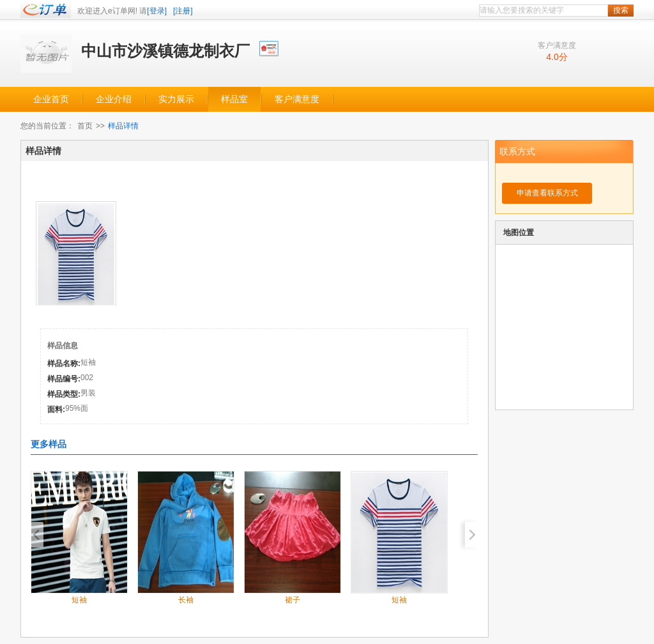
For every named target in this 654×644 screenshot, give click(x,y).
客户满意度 (297, 99)
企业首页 (51, 99)
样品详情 (123, 126)
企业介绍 (114, 99)
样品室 (234, 99)
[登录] (157, 11)
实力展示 (176, 99)
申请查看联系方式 (547, 193)
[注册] (183, 11)
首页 (85, 126)
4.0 (552, 57)
